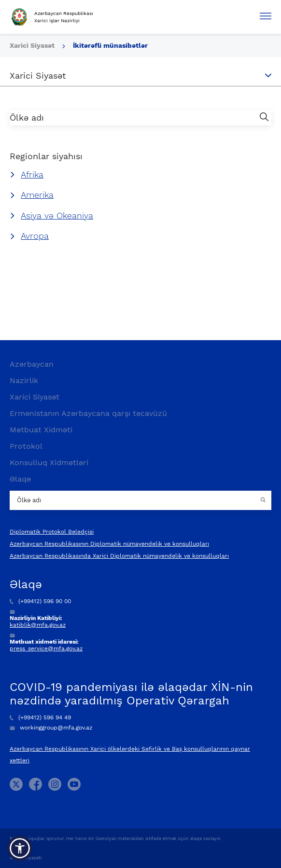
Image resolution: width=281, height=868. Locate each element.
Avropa (35, 236)
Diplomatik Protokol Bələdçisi (52, 532)
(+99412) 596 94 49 (40, 717)
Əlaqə (20, 479)
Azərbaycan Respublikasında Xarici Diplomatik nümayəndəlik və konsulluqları (119, 556)
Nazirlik (24, 380)
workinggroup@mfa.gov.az (51, 728)
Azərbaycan (32, 364)
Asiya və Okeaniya (57, 215)
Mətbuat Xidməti (41, 430)
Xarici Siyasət (33, 45)
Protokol (26, 446)
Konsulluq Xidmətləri (49, 462)
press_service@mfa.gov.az (46, 648)
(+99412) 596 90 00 (40, 601)
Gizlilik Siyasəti (26, 858)
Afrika (32, 174)
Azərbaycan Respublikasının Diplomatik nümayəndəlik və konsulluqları (109, 544)
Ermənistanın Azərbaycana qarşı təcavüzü (88, 413)
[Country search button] (264, 500)
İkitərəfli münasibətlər (110, 45)
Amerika (37, 195)
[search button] (264, 118)
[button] (20, 848)
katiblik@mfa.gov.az (38, 625)
